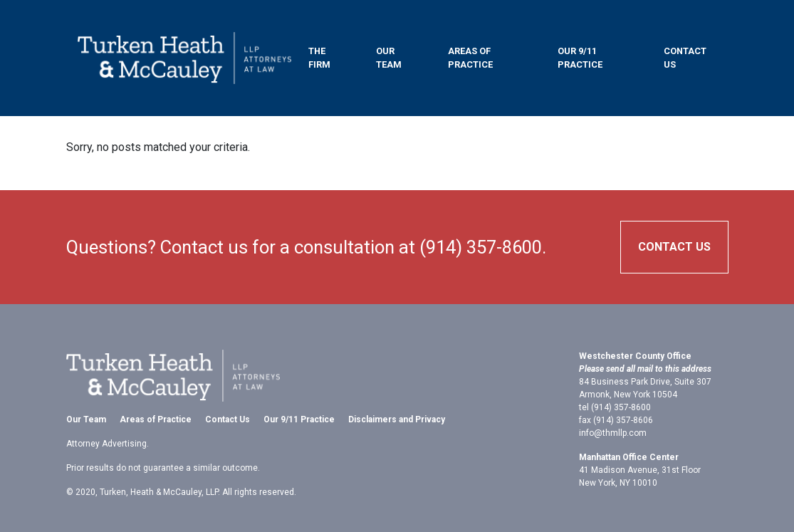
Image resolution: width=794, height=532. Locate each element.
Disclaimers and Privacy (397, 419)
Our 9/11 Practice (580, 58)
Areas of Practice (470, 58)
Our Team (389, 58)
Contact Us (685, 58)
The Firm (319, 58)
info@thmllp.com (613, 433)
